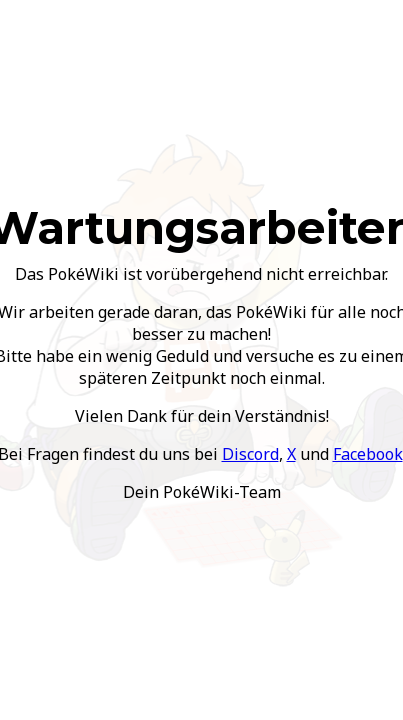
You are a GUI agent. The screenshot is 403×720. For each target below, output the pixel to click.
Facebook (368, 454)
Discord (250, 454)
